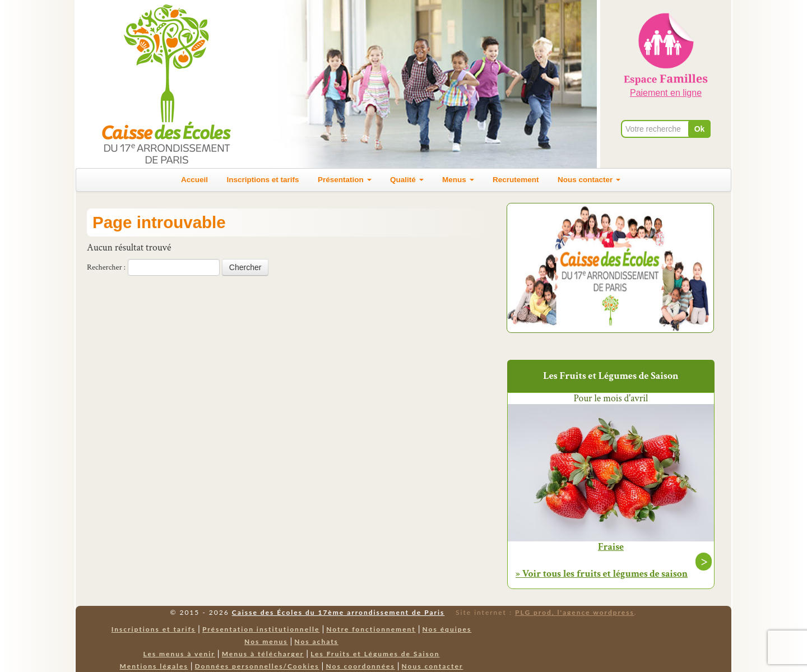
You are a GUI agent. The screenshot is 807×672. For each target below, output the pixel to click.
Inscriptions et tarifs (263, 180)
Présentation (345, 180)
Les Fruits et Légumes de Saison (375, 654)
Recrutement (516, 180)
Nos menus (266, 641)
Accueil (194, 180)
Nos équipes (447, 629)
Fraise (611, 547)
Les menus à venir (179, 654)
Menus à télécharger (263, 654)
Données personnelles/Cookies (257, 666)
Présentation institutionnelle (261, 629)
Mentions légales (154, 666)
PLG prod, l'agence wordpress (575, 612)
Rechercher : (106, 267)
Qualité (407, 180)
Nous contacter (589, 180)
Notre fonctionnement (371, 629)
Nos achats (316, 641)
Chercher (245, 267)
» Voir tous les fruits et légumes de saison (602, 574)
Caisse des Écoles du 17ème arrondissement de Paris (338, 612)
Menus (458, 180)
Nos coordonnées (360, 666)
